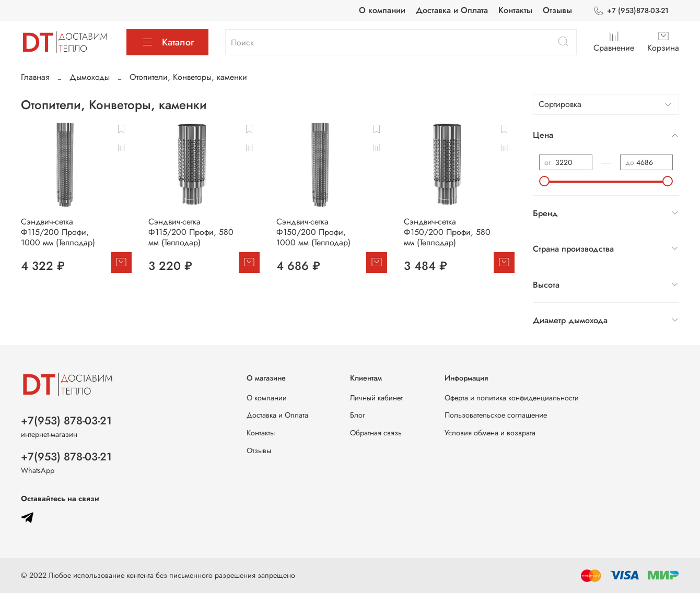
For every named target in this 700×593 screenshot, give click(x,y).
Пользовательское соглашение (496, 415)
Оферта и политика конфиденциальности (512, 398)
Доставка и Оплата (452, 10)
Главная (35, 77)
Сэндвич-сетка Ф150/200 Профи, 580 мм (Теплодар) (447, 232)
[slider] (544, 181)
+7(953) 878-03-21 (66, 421)
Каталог (167, 42)
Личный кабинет (376, 398)
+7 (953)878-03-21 (631, 11)
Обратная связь (376, 433)
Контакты (515, 10)
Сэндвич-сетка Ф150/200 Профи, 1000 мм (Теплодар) (313, 232)
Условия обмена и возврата (490, 433)
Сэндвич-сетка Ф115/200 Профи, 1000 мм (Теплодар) (58, 232)
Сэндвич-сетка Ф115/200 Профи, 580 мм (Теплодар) (191, 232)
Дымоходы (90, 77)
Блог (358, 415)
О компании (382, 10)
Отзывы (557, 10)
